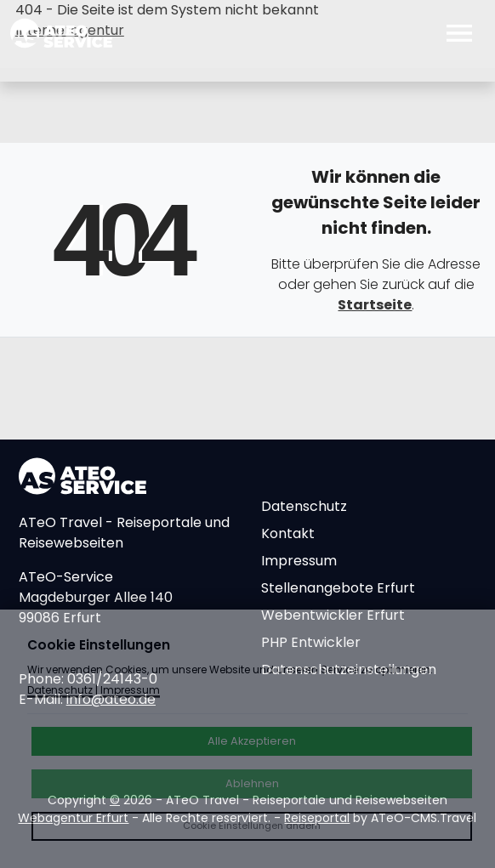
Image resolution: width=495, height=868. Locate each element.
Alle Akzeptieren (252, 741)
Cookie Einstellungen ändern (252, 825)
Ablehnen (252, 783)
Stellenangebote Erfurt (338, 588)
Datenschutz (304, 506)
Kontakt (288, 533)
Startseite (375, 305)
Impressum (299, 561)
